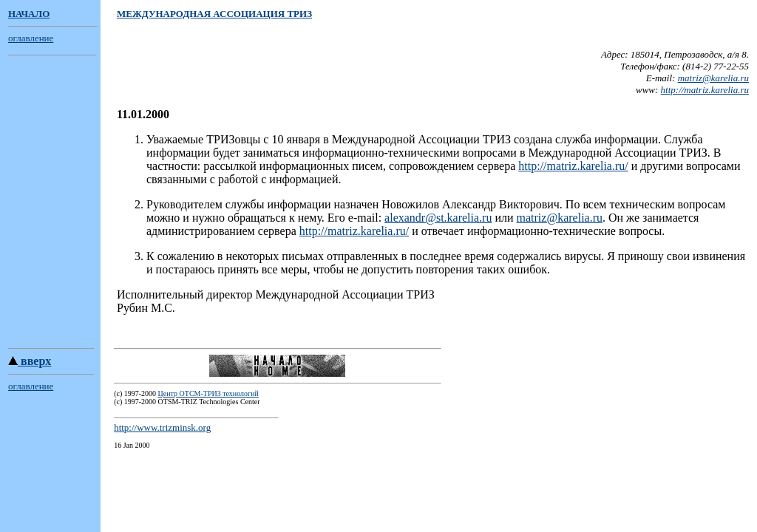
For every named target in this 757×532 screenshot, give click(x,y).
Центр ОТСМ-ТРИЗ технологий (208, 396)
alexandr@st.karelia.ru (438, 218)
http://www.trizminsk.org (162, 430)
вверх (30, 363)
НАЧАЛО (29, 14)
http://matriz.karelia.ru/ (573, 166)
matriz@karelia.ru (713, 78)
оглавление (31, 38)
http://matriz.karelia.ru (705, 90)
